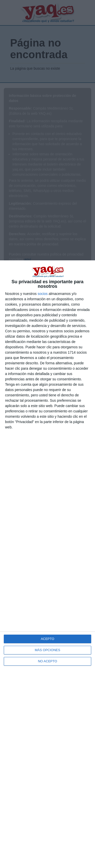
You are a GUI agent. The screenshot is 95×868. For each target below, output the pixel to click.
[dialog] (48, 564)
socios (43, 294)
